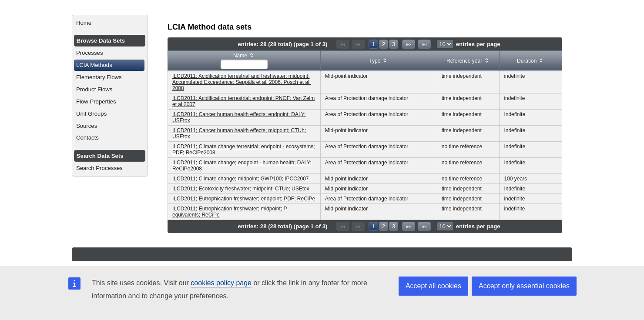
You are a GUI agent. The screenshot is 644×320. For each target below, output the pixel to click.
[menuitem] (110, 23)
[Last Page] (424, 44)
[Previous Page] (358, 44)
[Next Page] (409, 44)
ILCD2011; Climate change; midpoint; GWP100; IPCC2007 (241, 179)
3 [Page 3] (394, 44)
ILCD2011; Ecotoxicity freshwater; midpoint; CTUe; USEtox (241, 189)
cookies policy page (221, 283)
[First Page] (343, 44)
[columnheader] (244, 61)
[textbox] (244, 64)
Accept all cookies (433, 286)
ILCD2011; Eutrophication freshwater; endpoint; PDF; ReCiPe (244, 199)
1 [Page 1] (373, 44)
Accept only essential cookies (524, 286)
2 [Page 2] (384, 44)
